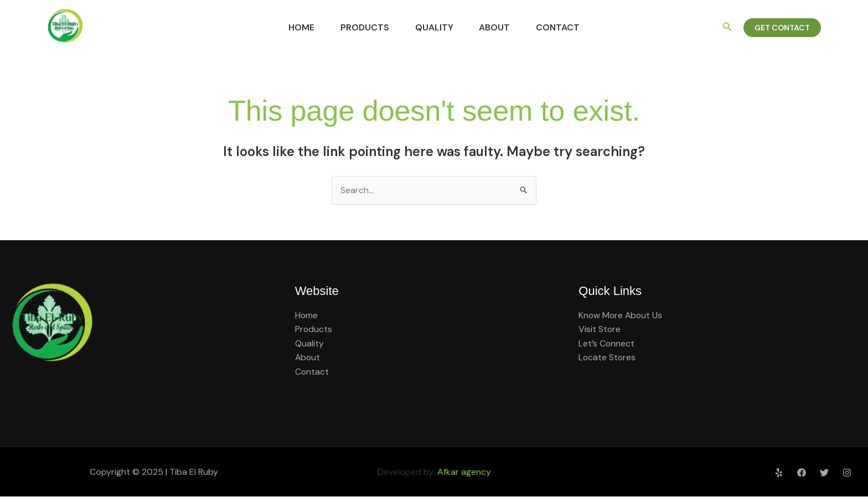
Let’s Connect (607, 343)
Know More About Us (621, 315)
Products (358, 27)
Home (287, 27)
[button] (727, 27)
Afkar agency (464, 472)
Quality (434, 27)
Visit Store (600, 330)
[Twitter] (824, 473)
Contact (573, 27)
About (502, 27)
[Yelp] (779, 473)
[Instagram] (847, 473)
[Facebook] (802, 473)
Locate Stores (608, 358)
